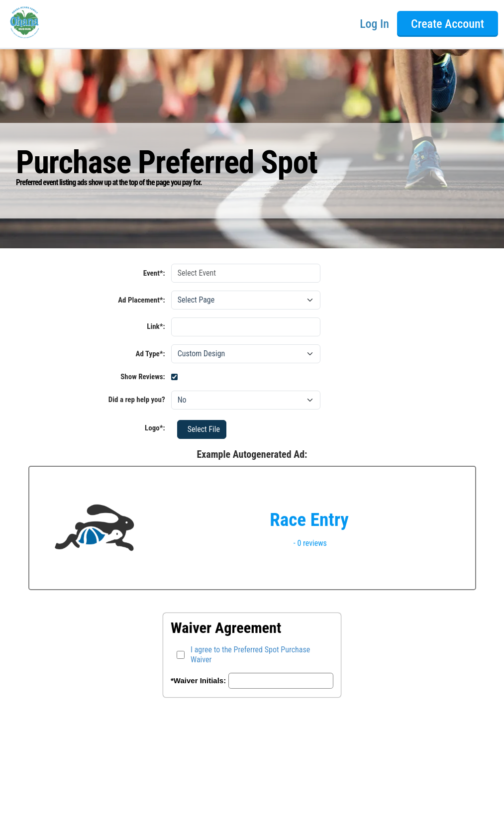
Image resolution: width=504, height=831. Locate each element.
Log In (374, 24)
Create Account (448, 24)
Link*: (90, 328)
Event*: (154, 273)
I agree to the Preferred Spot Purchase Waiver (250, 655)
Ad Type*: (151, 354)
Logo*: (155, 428)
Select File (204, 429)
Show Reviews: (143, 377)
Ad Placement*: (142, 300)
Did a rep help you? (137, 400)
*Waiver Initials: (198, 680)
